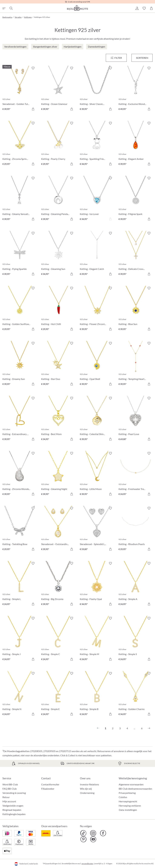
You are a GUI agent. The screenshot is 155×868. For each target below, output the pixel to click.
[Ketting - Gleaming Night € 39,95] (58, 474)
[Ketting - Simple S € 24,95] (136, 639)
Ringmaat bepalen (12, 810)
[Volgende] (149, 728)
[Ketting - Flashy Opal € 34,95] (97, 584)
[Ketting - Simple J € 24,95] (20, 639)
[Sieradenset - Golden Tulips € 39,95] (20, 89)
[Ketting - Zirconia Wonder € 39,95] (20, 474)
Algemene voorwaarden (131, 784)
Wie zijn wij (86, 789)
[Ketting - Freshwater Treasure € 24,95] (136, 474)
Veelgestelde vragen (13, 806)
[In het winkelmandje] (33, 109)
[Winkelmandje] (151, 8)
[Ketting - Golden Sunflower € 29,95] (20, 309)
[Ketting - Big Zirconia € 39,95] (58, 584)
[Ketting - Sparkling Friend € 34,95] (97, 144)
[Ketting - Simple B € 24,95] (97, 694)
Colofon (123, 797)
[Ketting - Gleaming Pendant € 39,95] (58, 199)
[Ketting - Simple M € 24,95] (97, 639)
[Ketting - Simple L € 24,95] (20, 584)
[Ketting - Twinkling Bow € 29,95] (20, 529)
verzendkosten (87, 864)
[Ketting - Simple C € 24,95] (58, 639)
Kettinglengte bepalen (14, 814)
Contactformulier (50, 784)
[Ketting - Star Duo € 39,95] (58, 364)
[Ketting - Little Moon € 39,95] (97, 474)
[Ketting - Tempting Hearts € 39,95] (136, 364)
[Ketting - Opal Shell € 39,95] (97, 364)
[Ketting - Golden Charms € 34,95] (136, 694)
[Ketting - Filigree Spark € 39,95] (136, 199)
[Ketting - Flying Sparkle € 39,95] (20, 254)
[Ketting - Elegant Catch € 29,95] (97, 254)
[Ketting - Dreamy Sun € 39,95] (20, 364)
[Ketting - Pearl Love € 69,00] (136, 419)
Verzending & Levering (14, 793)
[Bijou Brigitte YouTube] (93, 839)
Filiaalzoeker (48, 789)
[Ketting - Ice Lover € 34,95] (97, 199)
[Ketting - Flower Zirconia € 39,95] (97, 309)
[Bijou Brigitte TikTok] (83, 833)
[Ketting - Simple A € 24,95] (136, 584)
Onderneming (87, 793)
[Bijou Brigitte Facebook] (103, 833)
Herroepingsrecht (128, 801)
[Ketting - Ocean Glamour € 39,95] (58, 89)
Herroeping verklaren (130, 806)
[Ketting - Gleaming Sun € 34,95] (58, 254)
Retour (6, 797)
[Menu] (116, 58)
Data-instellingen (128, 810)
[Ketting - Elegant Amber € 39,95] (136, 144)
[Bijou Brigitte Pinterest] (83, 839)
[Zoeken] (11, 8)
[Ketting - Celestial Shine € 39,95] (97, 419)
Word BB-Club (10, 784)
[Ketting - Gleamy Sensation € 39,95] (20, 199)
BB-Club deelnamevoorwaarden (135, 789)
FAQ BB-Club (10, 789)
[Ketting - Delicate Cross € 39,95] (136, 254)
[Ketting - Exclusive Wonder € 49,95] (136, 89)
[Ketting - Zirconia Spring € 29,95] (20, 144)
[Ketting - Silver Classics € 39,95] (97, 89)
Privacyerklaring (127, 793)
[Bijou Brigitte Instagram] (93, 833)
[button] (137, 8)
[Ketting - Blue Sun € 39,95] (136, 309)
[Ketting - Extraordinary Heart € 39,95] (20, 419)
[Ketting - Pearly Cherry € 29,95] (58, 144)
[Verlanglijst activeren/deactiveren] (33, 68)
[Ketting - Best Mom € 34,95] (58, 419)
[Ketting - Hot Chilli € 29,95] (58, 309)
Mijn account (9, 801)
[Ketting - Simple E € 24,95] (58, 694)
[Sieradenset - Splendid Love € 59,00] (97, 529)
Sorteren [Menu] (142, 58)
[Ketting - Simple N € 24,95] (20, 694)
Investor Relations (89, 784)
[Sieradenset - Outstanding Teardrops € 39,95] (58, 529)
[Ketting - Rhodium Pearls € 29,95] (136, 529)
